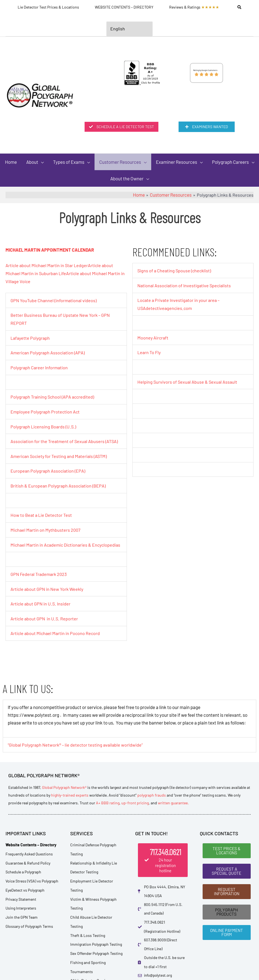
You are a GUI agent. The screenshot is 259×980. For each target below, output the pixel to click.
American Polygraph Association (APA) (49, 352)
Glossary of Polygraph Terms (29, 930)
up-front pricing (135, 807)
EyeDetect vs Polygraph (25, 894)
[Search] (239, 7)
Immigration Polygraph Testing (96, 948)
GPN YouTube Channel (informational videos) (54, 301)
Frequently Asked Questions (29, 857)
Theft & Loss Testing (88, 939)
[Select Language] (130, 29)
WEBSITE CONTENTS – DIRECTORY (124, 7)
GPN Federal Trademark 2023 (40, 579)
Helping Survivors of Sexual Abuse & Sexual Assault (188, 382)
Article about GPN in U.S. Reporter (45, 623)
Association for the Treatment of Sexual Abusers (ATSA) (65, 440)
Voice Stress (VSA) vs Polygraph (32, 885)
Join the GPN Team (22, 921)
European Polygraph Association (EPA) (49, 469)
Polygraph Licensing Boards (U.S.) (44, 425)
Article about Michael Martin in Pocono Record (56, 637)
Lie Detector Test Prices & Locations (48, 7)
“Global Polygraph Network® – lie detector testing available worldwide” (77, 749)
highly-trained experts (70, 799)
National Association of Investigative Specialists (185, 286)
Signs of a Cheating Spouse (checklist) (175, 272)
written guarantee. (173, 807)
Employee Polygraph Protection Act (46, 411)
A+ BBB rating (108, 807)
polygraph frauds (152, 799)
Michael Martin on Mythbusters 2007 (46, 528)
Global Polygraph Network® (64, 791)
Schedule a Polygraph (23, 876)
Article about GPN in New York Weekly (48, 594)
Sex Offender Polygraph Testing (96, 957)
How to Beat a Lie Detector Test (42, 513)
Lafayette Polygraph (31, 338)
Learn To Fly (150, 353)
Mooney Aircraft (153, 338)
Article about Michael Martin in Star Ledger (48, 267)
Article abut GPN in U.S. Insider (41, 608)
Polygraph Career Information (40, 367)
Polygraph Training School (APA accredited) (53, 396)
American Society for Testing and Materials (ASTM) (60, 454)
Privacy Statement (21, 903)
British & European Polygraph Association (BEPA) (59, 484)
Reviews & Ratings (194, 7)
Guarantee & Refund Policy (28, 867)
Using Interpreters (21, 912)
